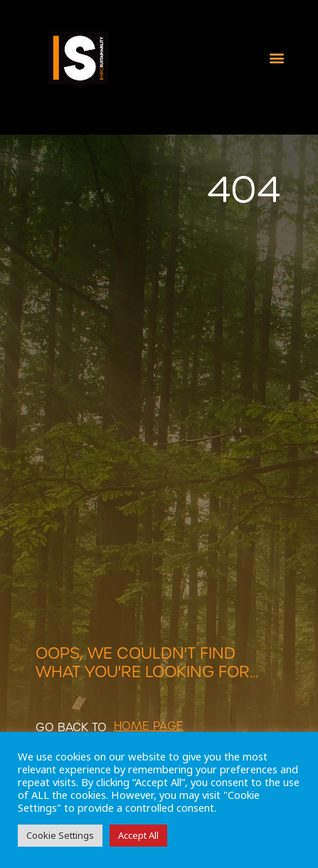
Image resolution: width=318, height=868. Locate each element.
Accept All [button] (138, 835)
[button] (277, 58)
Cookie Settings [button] (60, 835)
